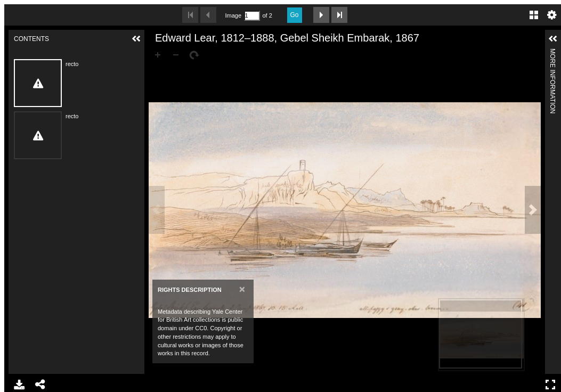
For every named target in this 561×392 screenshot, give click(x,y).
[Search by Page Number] (252, 16)
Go (295, 15)
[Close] (242, 289)
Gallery (534, 15)
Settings (552, 15)
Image (233, 15)
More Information (552, 53)
